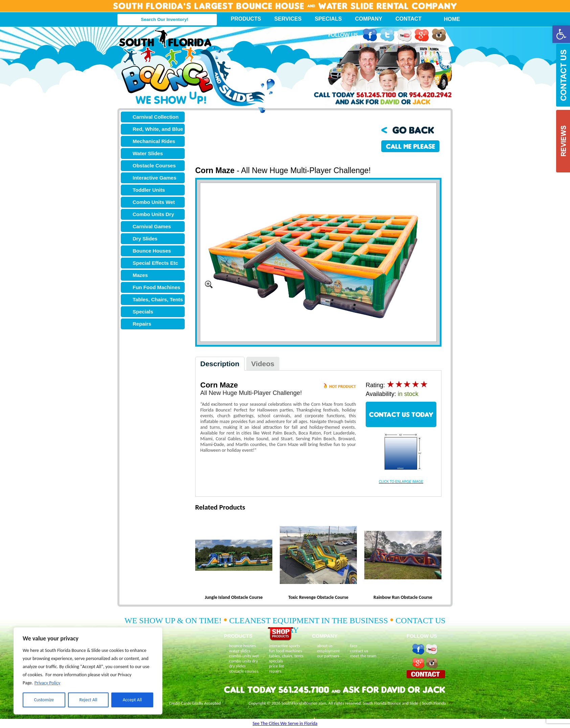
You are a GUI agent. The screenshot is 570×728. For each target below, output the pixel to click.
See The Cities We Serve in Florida (285, 723)
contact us (359, 651)
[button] (561, 34)
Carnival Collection (156, 117)
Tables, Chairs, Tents (158, 299)
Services (288, 19)
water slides (240, 651)
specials (276, 661)
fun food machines (286, 651)
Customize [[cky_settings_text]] (44, 700)
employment (328, 651)
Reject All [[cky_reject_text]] (88, 700)
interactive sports (284, 646)
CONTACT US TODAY (401, 414)
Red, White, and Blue (158, 129)
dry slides (237, 666)
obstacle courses (244, 671)
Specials (328, 19)
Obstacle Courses (154, 166)
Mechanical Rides (154, 141)
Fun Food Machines (156, 287)
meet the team (363, 656)
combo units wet (244, 656)
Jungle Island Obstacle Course (234, 597)
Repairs (142, 324)
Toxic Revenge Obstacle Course (318, 597)
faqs (354, 646)
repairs (275, 671)
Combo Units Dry (153, 214)
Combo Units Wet (154, 202)
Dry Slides (145, 239)
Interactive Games (154, 178)
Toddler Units (149, 190)
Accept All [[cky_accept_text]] (132, 700)
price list (277, 666)
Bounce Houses (152, 251)
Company (369, 19)
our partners (328, 656)
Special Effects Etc (155, 263)
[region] (88, 671)
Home (448, 19)
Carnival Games (152, 226)
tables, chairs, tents (286, 656)
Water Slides (148, 153)
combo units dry (244, 661)
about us (325, 646)
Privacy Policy (48, 683)
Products (246, 19)
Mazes (140, 275)
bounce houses (242, 646)
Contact (408, 19)
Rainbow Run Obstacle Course (403, 597)
